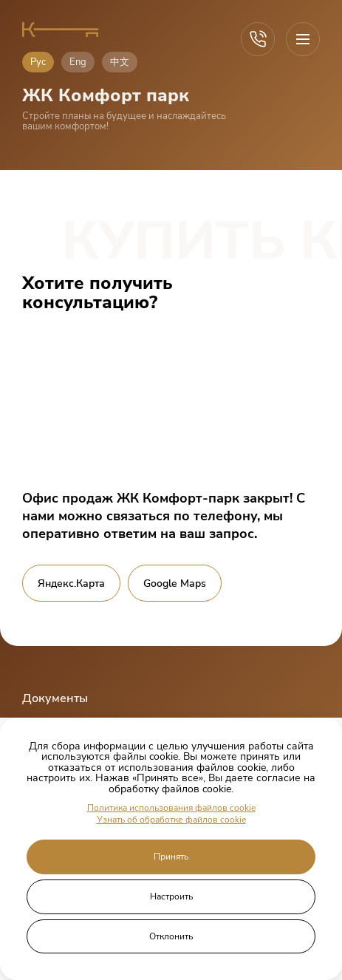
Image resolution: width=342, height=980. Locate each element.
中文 (120, 62)
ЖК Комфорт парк (106, 95)
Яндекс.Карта (71, 583)
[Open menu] (303, 39)
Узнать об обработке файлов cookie (171, 820)
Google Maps (175, 583)
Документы (55, 698)
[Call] (258, 39)
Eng (78, 62)
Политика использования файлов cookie (171, 808)
